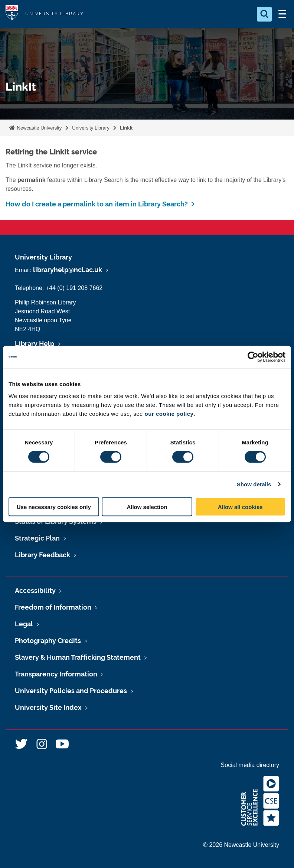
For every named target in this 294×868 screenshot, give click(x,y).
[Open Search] (264, 14)
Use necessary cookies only (54, 507)
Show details (254, 484)
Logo (12, 14)
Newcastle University (39, 128)
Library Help (35, 344)
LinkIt (126, 128)
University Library (91, 128)
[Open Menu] (282, 14)
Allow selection (147, 507)
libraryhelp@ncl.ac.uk (68, 270)
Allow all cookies (240, 507)
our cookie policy (169, 413)
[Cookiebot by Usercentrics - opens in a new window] (253, 357)
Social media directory (250, 765)
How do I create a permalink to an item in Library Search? (97, 204)
